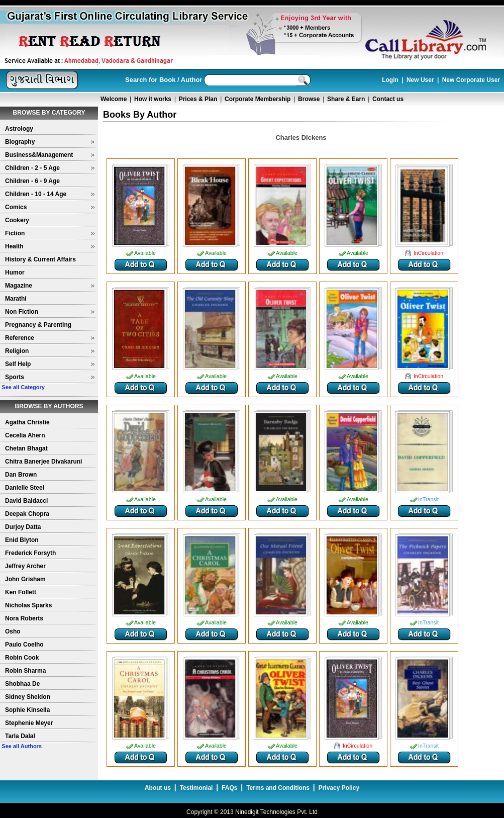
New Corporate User (471, 80)
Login (390, 80)
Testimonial (196, 788)
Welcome (114, 99)
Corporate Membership (258, 99)
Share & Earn (346, 99)
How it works (153, 99)
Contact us (388, 99)
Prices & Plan (198, 99)
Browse (309, 99)
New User (420, 80)
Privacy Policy (339, 788)
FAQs (229, 788)
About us (158, 788)
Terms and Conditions (278, 788)
